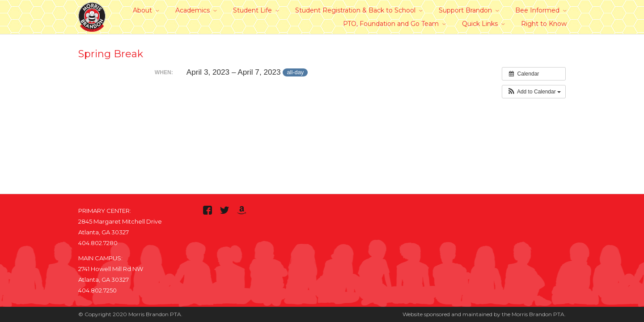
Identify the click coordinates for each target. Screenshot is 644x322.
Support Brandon (465, 10)
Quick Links (480, 24)
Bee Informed (537, 10)
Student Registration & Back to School (355, 10)
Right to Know (544, 24)
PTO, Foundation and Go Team (391, 24)
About (142, 10)
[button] (534, 92)
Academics (193, 10)
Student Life (252, 10)
